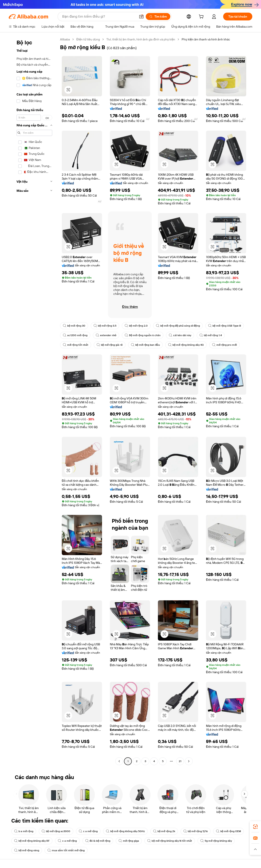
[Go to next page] (189, 761)
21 (180, 761)
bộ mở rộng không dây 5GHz (125, 831)
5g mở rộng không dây (216, 841)
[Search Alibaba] (99, 17)
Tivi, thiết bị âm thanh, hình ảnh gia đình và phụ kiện (141, 39)
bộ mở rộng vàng (27, 850)
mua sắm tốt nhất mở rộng (66, 850)
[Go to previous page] (119, 761)
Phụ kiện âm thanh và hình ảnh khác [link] (206, 39)
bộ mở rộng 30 (74, 326)
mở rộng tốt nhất (76, 345)
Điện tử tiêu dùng (88, 39)
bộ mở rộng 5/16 (196, 831)
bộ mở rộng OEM (228, 831)
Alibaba (65, 39)
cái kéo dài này (180, 335)
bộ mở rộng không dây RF (32, 841)
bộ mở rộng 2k (164, 831)
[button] (141, 17)
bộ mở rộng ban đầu (145, 345)
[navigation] (33, 401)
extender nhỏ (106, 335)
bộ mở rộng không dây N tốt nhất (170, 841)
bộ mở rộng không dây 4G (186, 345)
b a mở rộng (24, 831)
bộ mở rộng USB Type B (225, 326)
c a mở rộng (88, 831)
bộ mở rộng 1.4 (211, 335)
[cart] (202, 17)
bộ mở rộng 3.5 (105, 326)
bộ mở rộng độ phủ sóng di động (178, 326)
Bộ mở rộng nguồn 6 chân (143, 335)
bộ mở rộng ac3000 (56, 831)
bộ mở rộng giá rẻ (110, 345)
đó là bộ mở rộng (98, 841)
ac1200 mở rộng (75, 335)
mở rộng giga (129, 841)
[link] (255, 827)
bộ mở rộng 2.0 (136, 326)
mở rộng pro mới (224, 345)
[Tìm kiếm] (158, 17)
